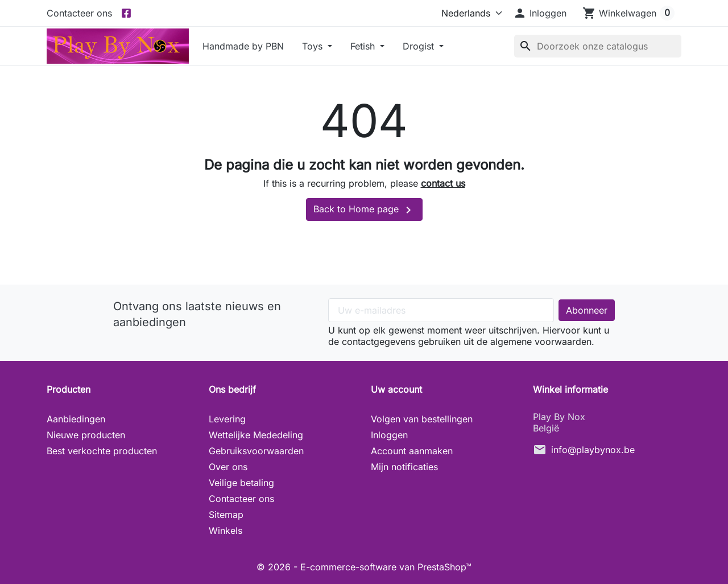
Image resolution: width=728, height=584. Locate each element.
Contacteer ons (79, 13)
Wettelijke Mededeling (256, 435)
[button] (540, 13)
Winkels (226, 530)
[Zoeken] (598, 46)
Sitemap (226, 515)
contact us (443, 183)
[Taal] (469, 13)
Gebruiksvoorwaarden (256, 451)
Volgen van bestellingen (422, 419)
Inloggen (389, 435)
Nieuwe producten (86, 435)
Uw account (396, 389)
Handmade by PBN (243, 46)
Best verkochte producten (102, 451)
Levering (227, 419)
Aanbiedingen (76, 419)
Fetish (364, 46)
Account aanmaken (412, 451)
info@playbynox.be (593, 450)
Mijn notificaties (404, 467)
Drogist (420, 46)
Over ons (228, 467)
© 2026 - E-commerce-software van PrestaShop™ (364, 567)
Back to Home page (364, 210)
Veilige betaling (241, 483)
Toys (314, 46)
